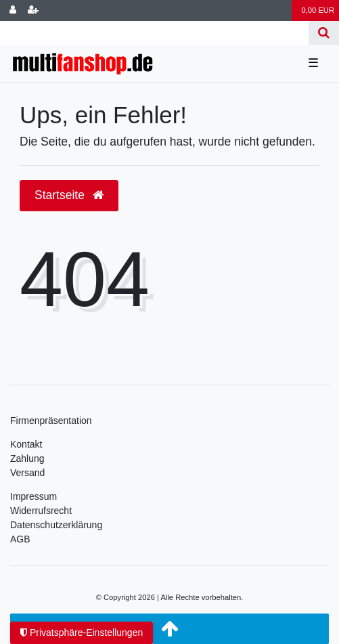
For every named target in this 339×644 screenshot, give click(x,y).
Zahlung (27, 458)
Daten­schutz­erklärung (56, 525)
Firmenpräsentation (51, 421)
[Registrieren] (33, 10)
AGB (20, 539)
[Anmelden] (13, 10)
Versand (27, 473)
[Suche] (324, 33)
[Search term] (154, 33)
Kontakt (26, 444)
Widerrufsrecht (41, 511)
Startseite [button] (69, 195)
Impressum (33, 496)
